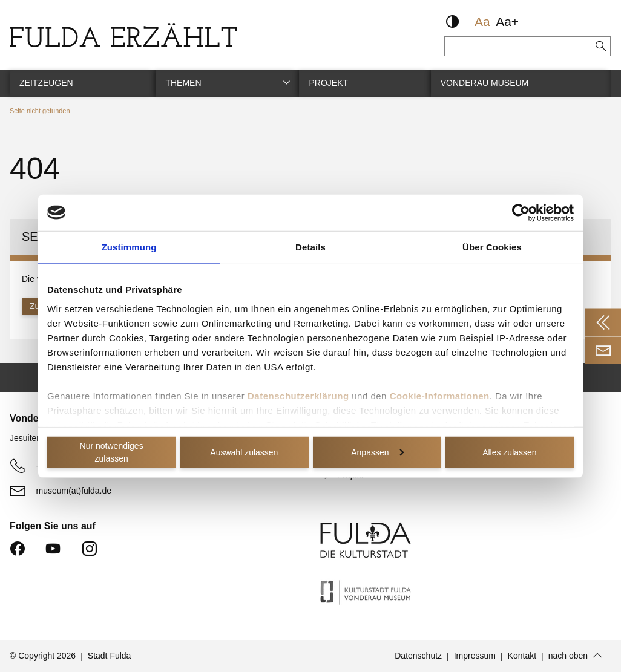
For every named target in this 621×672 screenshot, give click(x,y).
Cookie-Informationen (440, 395)
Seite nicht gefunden (40, 111)
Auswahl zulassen (244, 452)
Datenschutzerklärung (298, 395)
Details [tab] (310, 246)
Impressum (475, 656)
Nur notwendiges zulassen (112, 452)
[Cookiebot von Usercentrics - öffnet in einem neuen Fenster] (521, 212)
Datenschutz (418, 656)
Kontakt (522, 656)
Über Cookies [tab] (492, 246)
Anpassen (377, 452)
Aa (482, 21)
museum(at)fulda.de (74, 490)
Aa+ (507, 21)
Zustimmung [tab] (129, 246)
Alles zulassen (510, 452)
